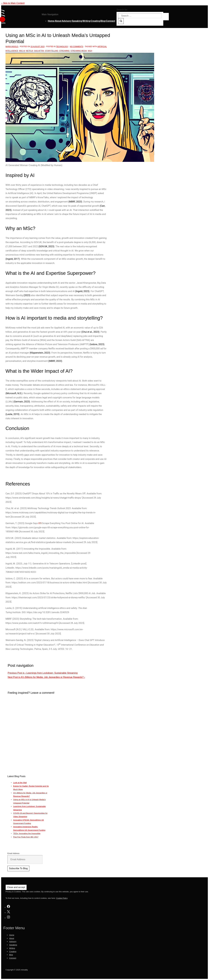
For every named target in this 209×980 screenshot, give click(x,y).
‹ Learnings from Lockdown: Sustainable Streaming (43, 673)
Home (51, 21)
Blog (103, 21)
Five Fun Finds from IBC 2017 (26, 837)
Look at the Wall (20, 783)
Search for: (122, 10)
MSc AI (22, 51)
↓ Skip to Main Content (13, 3)
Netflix (30, 51)
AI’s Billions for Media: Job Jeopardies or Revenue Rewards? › (46, 677)
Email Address (13, 853)
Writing (86, 21)
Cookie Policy (62, 898)
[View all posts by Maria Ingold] (12, 47)
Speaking (77, 21)
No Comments (77, 47)
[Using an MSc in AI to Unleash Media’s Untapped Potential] (38, 47)
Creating (95, 21)
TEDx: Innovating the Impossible (27, 833)
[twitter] (8, 912)
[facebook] (8, 907)
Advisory (66, 21)
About (58, 21)
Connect (110, 21)
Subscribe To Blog (18, 868)
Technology (62, 47)
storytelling (52, 51)
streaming (64, 51)
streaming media (79, 51)
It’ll (40, 523)
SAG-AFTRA (39, 51)
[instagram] (8, 917)
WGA (90, 51)
